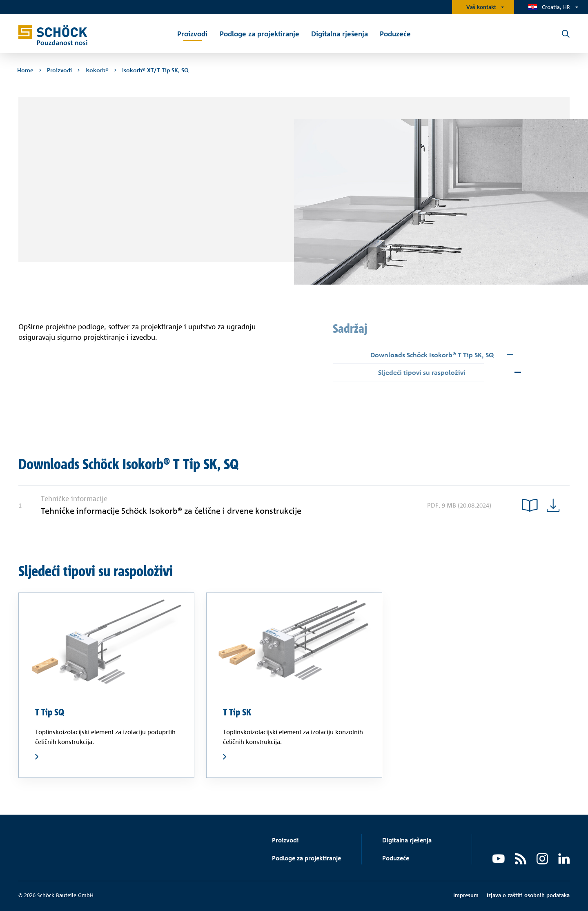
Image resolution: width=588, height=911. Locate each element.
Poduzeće (396, 858)
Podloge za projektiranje (306, 858)
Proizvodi (285, 840)
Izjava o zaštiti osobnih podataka (528, 895)
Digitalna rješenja (407, 840)
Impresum (466, 895)
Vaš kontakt (481, 7)
